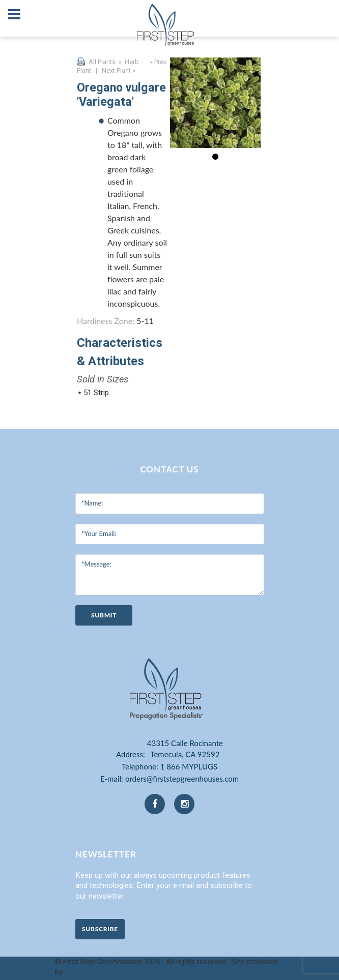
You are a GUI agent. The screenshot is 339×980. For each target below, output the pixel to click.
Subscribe (100, 929)
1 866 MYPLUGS (189, 766)
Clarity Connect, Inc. (98, 972)
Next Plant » (119, 70)
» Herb (128, 62)
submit (104, 615)
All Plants (102, 62)
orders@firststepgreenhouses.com (182, 779)
